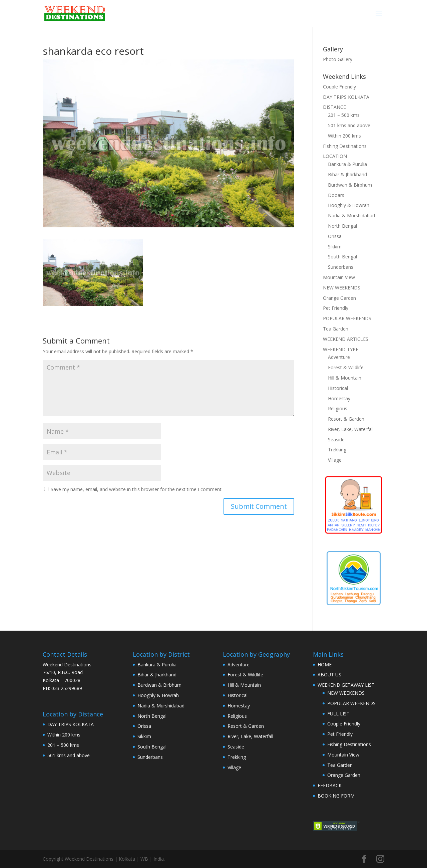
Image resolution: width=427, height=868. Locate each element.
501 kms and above (349, 125)
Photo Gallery (338, 59)
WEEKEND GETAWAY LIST (346, 685)
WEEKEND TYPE (341, 349)
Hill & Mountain (345, 378)
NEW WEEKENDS (342, 288)
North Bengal (342, 226)
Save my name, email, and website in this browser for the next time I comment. (137, 489)
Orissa (335, 236)
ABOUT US (329, 675)
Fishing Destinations (345, 146)
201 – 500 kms (344, 115)
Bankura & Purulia (347, 164)
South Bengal (342, 257)
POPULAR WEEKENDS (347, 318)
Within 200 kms (344, 136)
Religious (338, 408)
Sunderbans (341, 267)
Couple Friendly (339, 87)
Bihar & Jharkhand (347, 174)
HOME (325, 665)
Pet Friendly (336, 308)
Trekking (337, 450)
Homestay (339, 398)
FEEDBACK (330, 785)
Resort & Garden (346, 419)
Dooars (336, 195)
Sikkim (335, 247)
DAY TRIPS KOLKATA (346, 97)
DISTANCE (334, 107)
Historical (338, 388)
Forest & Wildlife (346, 367)
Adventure (339, 357)
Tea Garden (336, 329)
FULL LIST (338, 714)
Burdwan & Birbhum (350, 185)
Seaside (336, 440)
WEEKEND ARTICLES (346, 339)
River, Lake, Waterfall (351, 429)
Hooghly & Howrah (349, 205)
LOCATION (335, 156)
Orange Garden (339, 298)
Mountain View (339, 277)
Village (335, 460)
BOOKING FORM (336, 796)
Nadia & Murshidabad (351, 215)
